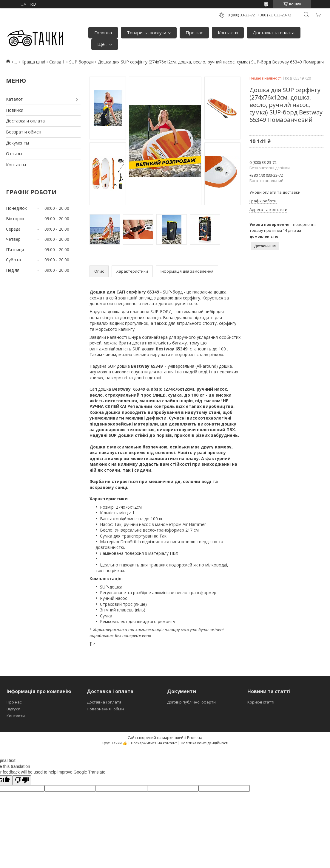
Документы (17, 143)
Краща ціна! (33, 62)
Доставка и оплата (25, 121)
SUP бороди (81, 62)
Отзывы (14, 154)
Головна (103, 32)
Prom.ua (195, 737)
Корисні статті (261, 702)
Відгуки (13, 709)
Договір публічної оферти (191, 702)
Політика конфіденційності (205, 743)
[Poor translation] (22, 780)
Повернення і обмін (105, 709)
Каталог (14, 99)
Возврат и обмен (24, 132)
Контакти (228, 32)
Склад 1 (57, 62)
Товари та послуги (147, 32)
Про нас (194, 32)
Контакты (16, 165)
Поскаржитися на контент (154, 743)
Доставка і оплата (104, 702)
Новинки (15, 110)
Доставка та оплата (274, 32)
